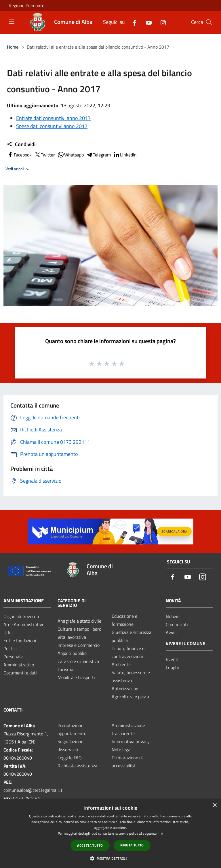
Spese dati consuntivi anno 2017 (52, 126)
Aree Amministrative (24, 624)
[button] (110, 858)
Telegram (98, 155)
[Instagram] (161, 22)
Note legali (122, 750)
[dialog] (110, 834)
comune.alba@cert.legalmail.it (33, 790)
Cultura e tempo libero (79, 629)
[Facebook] (132, 22)
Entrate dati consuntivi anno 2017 (53, 118)
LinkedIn (125, 155)
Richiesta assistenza (77, 766)
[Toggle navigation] (12, 22)
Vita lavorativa (72, 637)
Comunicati (177, 624)
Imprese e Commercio (79, 645)
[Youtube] (146, 22)
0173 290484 (26, 798)
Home (13, 47)
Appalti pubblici (73, 653)
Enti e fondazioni (20, 641)
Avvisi (172, 632)
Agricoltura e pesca (130, 697)
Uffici (8, 632)
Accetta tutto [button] (90, 845)
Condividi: (22, 144)
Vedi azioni (18, 169)
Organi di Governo (21, 616)
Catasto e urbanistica (78, 661)
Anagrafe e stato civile (79, 621)
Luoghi (172, 667)
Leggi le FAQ (70, 758)
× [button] (215, 805)
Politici (10, 649)
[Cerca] (209, 22)
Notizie (173, 616)
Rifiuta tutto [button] (132, 845)
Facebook (19, 155)
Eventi (172, 659)
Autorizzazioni (126, 689)
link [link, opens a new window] (160, 833)
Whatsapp (71, 155)
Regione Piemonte (26, 5)
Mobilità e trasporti (76, 677)
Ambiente (121, 664)
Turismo (65, 669)
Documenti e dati (20, 673)
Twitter (44, 155)
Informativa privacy (131, 741)
